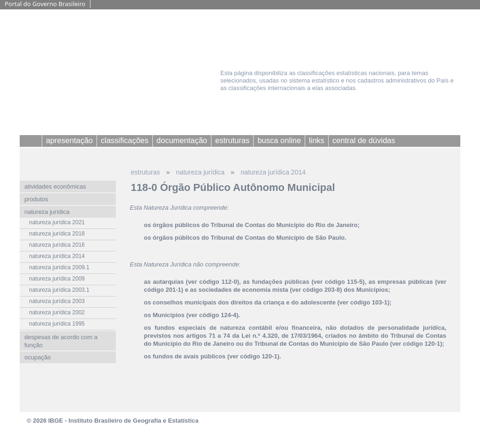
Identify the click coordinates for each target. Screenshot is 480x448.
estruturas (145, 172)
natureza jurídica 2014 (273, 172)
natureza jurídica (201, 172)
